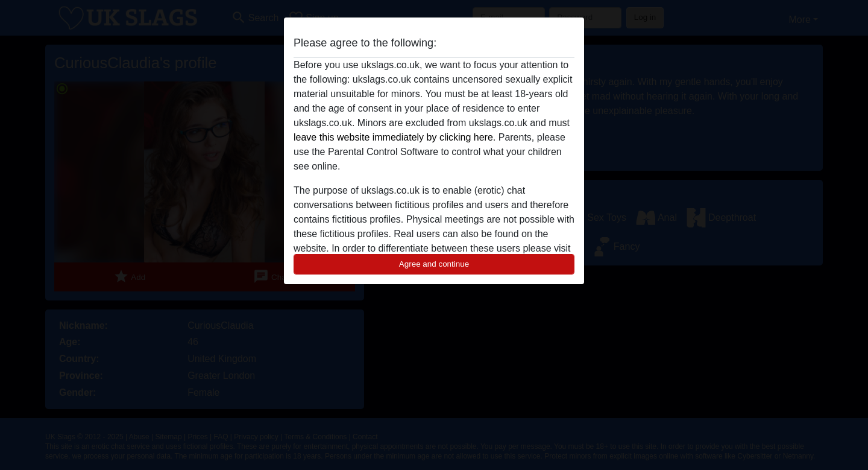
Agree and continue (434, 264)
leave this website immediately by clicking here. (395, 137)
